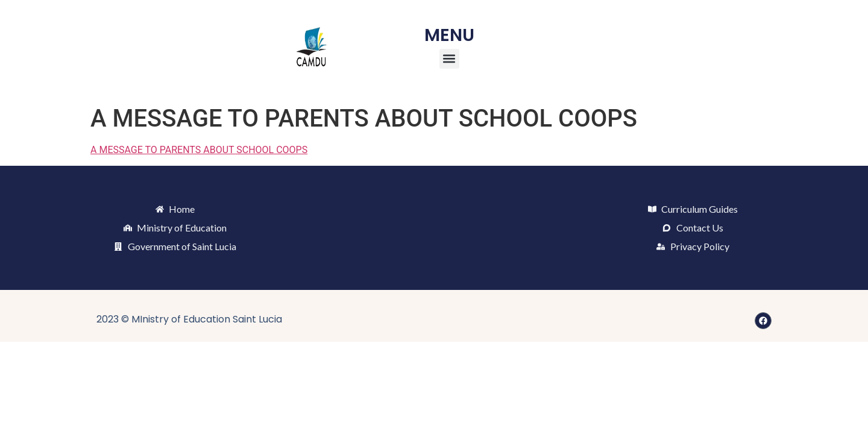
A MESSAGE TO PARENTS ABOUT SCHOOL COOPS (199, 150)
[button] (449, 59)
